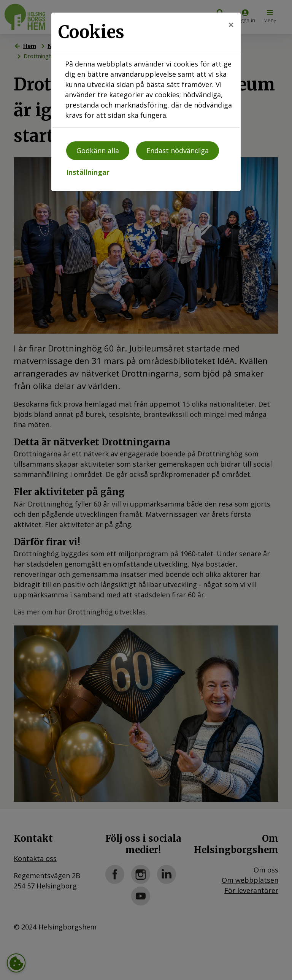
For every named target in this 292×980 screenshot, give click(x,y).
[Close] (231, 25)
